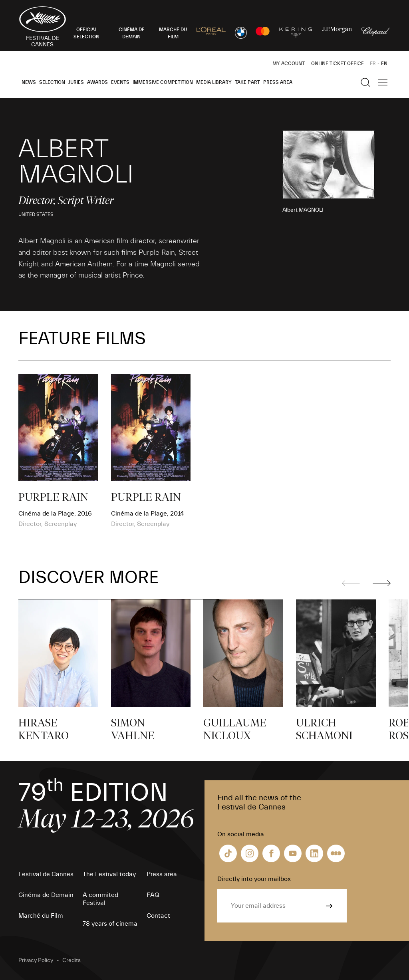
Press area (278, 82)
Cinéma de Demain (46, 895)
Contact (158, 916)
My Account (289, 63)
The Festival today (109, 874)
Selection (52, 82)
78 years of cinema (110, 924)
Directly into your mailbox (254, 879)
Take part (247, 82)
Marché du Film (41, 916)
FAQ (153, 895)
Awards (97, 82)
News (29, 82)
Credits (71, 960)
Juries (76, 82)
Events (120, 82)
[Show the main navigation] (383, 82)
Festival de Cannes (46, 874)
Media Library (214, 82)
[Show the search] (365, 82)
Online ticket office (338, 63)
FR (373, 63)
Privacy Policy (36, 960)
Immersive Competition (163, 82)
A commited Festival (100, 899)
